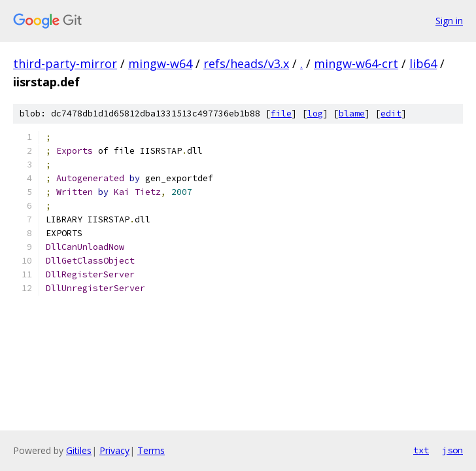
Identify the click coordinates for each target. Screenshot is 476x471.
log (315, 113)
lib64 (423, 63)
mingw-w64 (160, 63)
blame (352, 113)
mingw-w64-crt (356, 63)
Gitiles (79, 450)
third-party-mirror (65, 63)
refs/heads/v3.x (246, 63)
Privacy (114, 450)
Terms (151, 450)
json (452, 450)
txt (421, 450)
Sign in (449, 21)
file (281, 113)
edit (391, 113)
